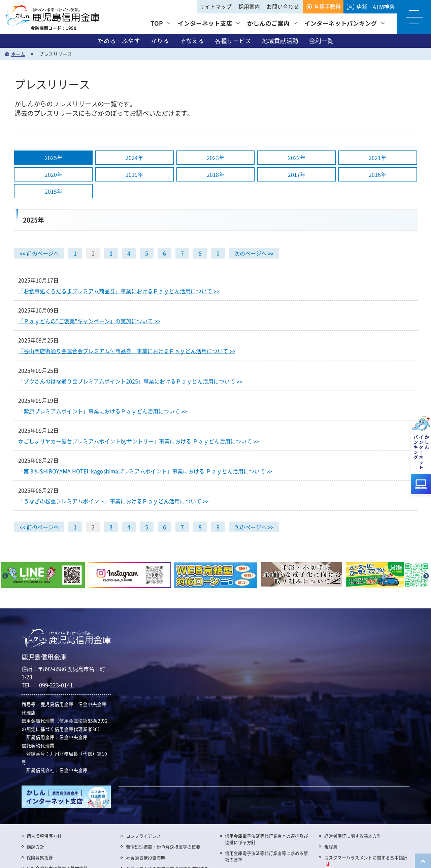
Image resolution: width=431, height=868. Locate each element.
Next (426, 576)
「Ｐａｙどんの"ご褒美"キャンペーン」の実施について (89, 321)
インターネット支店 (205, 23)
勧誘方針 (35, 847)
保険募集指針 (40, 857)
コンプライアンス (143, 836)
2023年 (215, 158)
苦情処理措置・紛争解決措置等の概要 (163, 847)
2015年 (54, 192)
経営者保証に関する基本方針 (353, 836)
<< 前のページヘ (39, 254)
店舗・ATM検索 (376, 7)
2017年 (297, 175)
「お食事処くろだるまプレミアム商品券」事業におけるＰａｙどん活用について (119, 291)
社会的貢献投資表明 (146, 858)
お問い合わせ (283, 7)
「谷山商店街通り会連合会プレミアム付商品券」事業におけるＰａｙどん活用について (127, 351)
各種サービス (233, 41)
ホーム (18, 54)
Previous (5, 576)
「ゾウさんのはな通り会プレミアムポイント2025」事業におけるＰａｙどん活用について (130, 381)
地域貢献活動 (280, 41)
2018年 (215, 175)
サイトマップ (215, 7)
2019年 (134, 175)
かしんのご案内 (268, 23)
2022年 (297, 158)
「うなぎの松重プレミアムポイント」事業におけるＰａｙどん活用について (113, 501)
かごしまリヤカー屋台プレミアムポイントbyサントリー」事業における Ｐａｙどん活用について (139, 441)
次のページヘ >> (254, 254)
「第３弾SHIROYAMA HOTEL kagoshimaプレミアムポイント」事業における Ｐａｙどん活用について (145, 471)
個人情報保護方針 (44, 836)
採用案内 (249, 7)
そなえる (192, 41)
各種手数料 (327, 7)
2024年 (134, 158)
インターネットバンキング (341, 23)
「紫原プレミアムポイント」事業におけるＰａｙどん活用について (103, 411)
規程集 (331, 847)
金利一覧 (321, 41)
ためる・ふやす (119, 41)
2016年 (377, 175)
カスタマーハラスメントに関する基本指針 (366, 857)
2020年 (54, 175)
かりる (160, 41)
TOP (157, 23)
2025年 (54, 158)
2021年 (377, 158)
